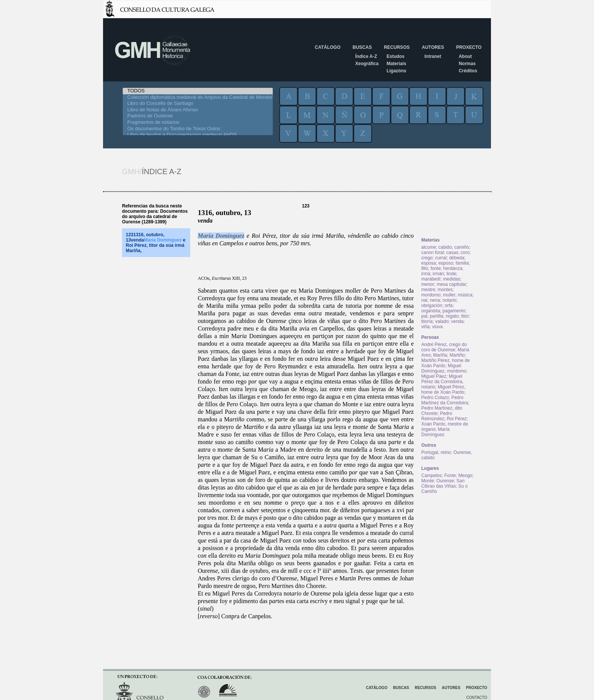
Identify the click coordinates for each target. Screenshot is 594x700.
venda (457, 321)
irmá (426, 274)
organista (431, 311)
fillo (425, 268)
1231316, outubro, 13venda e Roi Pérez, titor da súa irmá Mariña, (156, 243)
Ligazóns (396, 71)
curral (441, 258)
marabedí (431, 279)
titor (465, 316)
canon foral (432, 253)
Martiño (457, 355)
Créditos (468, 71)
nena (435, 300)
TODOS (198, 91)
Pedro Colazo (435, 398)
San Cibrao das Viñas (443, 483)
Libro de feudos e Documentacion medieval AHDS (198, 135)
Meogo (465, 476)
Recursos (397, 47)
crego (427, 258)
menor (428, 284)
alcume (429, 247)
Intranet (433, 56)
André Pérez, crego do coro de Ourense (444, 347)
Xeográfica (367, 64)
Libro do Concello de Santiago (198, 104)
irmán (438, 274)
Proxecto (469, 47)
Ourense (445, 481)
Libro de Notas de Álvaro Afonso (198, 110)
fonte (436, 268)
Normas (467, 64)
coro (465, 253)
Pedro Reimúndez (437, 416)
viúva (438, 327)
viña (425, 327)
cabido (445, 247)
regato (452, 316)
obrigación (432, 306)
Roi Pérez (457, 419)
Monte (428, 481)
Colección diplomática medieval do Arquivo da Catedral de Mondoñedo (198, 97)
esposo (446, 263)
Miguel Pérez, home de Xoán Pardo (443, 390)
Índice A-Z (366, 56)
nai (424, 300)
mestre (428, 290)
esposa (429, 263)
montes (445, 290)
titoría (427, 321)
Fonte (450, 476)
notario (449, 300)
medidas (451, 279)
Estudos (395, 56)
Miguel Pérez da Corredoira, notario (442, 382)
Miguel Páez (434, 376)
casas (452, 253)
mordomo (431, 295)
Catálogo (328, 47)
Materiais (396, 64)
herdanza (453, 268)
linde (451, 274)
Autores (433, 47)
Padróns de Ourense (198, 116)
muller (449, 295)
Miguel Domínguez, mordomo (444, 368)
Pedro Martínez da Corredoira (445, 400)
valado (442, 321)
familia (462, 263)
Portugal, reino (436, 452)
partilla (437, 316)
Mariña (440, 355)
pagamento (454, 311)
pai (424, 316)
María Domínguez (221, 236)
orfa (449, 306)
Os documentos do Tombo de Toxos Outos (198, 129)
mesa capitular (452, 284)
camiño (462, 247)
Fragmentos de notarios (198, 122)
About (465, 56)
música (465, 295)
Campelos (431, 476)
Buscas (362, 47)
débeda (456, 258)
